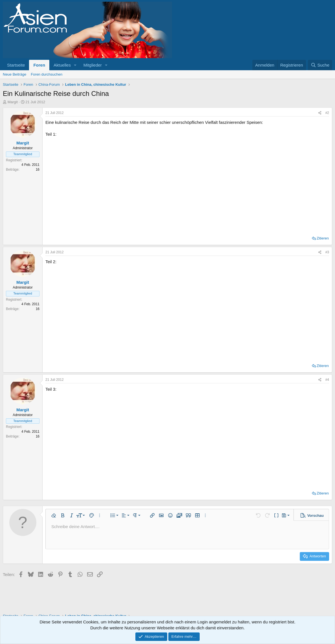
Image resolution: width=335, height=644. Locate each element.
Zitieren (323, 238)
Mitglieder (93, 65)
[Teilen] (320, 113)
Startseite (16, 65)
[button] (75, 65)
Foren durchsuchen (47, 74)
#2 (327, 113)
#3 (327, 252)
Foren (39, 65)
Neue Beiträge (15, 74)
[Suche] (320, 65)
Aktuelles (62, 65)
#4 (327, 380)
